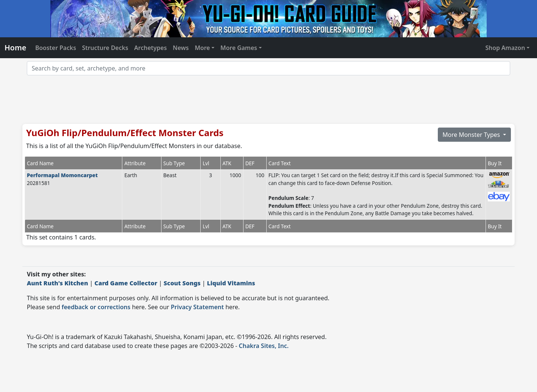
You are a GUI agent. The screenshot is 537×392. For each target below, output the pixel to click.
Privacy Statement (197, 307)
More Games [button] (239, 48)
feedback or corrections (96, 307)
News (181, 48)
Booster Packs (56, 48)
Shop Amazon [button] (505, 48)
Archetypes (151, 48)
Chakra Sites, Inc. (264, 346)
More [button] (202, 48)
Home (15, 48)
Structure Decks (105, 48)
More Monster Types (472, 135)
